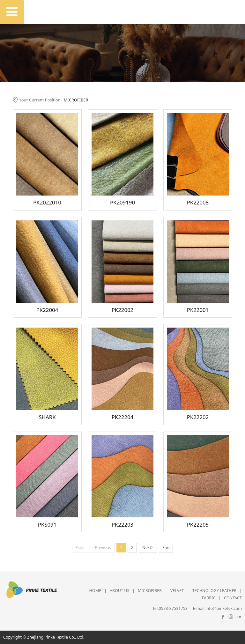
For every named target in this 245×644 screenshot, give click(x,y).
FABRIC (209, 598)
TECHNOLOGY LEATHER (214, 591)
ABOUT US (120, 591)
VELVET (177, 591)
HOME (95, 591)
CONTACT (233, 598)
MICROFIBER (76, 100)
